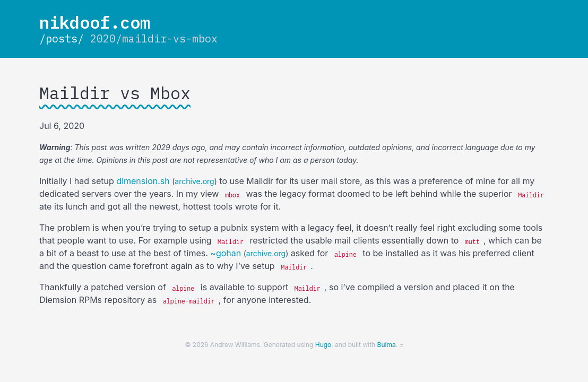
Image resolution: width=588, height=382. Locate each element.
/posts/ (62, 38)
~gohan (226, 253)
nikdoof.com (95, 22)
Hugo (323, 345)
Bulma (387, 345)
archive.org (194, 181)
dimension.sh (143, 181)
